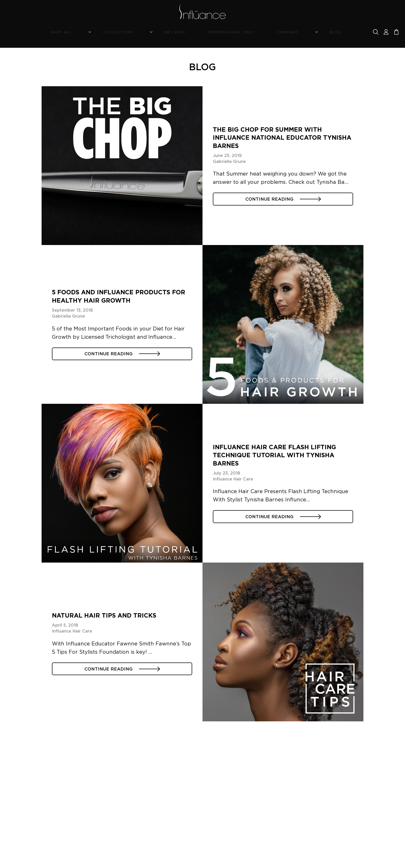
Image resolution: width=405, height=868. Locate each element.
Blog (302, 33)
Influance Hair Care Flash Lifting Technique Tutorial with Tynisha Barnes (283, 451)
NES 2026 (187, 33)
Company (270, 33)
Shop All (104, 33)
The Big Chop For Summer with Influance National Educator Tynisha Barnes (281, 133)
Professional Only (228, 33)
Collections (146, 33)
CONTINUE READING (283, 200)
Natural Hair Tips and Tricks (110, 609)
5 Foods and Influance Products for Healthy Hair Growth (112, 292)
